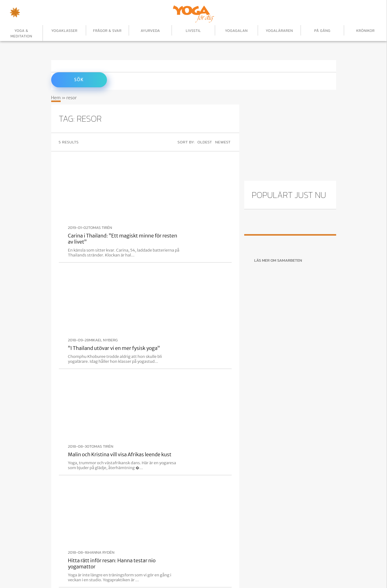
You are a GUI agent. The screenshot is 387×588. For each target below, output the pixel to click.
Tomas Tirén (150, 158)
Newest (224, 140)
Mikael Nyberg (153, 203)
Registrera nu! (81, 473)
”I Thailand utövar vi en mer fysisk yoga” (164, 211)
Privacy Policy (289, 562)
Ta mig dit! (266, 473)
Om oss (252, 562)
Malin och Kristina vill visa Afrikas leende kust (169, 256)
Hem (56, 96)
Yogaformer (170, 562)
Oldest (204, 140)
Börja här (93, 562)
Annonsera (130, 562)
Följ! (166, 473)
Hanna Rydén (151, 294)
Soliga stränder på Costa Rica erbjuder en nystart (173, 347)
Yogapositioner (214, 562)
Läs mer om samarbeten (278, 259)
